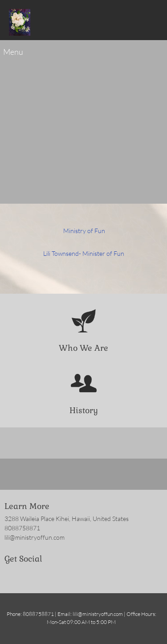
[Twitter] (24, 575)
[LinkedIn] (38, 575)
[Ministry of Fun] (20, 22)
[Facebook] (11, 575)
